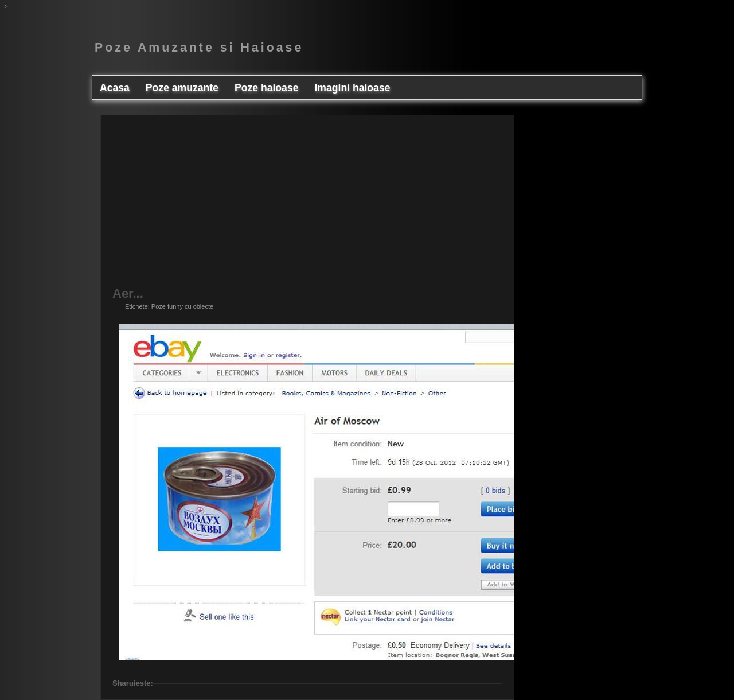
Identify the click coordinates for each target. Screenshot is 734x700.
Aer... (128, 294)
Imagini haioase (352, 88)
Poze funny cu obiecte (182, 306)
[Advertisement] (307, 207)
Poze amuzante (182, 88)
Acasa (115, 88)
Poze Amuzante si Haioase (199, 48)
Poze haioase (266, 88)
